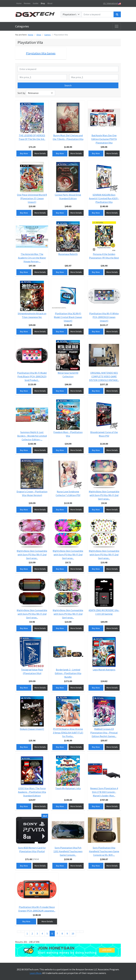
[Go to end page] (82, 932)
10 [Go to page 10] (73, 934)
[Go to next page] (78, 932)
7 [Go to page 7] (57, 934)
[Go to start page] (19, 932)
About (50, 3)
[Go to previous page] (23, 932)
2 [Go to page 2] (32, 934)
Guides (36, 3)
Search (68, 85)
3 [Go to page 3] (37, 934)
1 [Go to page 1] (27, 934)
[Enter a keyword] (98, 14)
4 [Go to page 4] (42, 934)
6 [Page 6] (52, 934)
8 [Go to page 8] (62, 934)
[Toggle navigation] (117, 26)
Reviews (27, 3)
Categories (22, 26)
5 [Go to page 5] (47, 934)
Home (19, 3)
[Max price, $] (94, 77)
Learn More (36, 973)
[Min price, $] (42, 77)
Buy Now (24, 153)
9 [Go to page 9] (67, 934)
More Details (40, 153)
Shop (43, 3)
